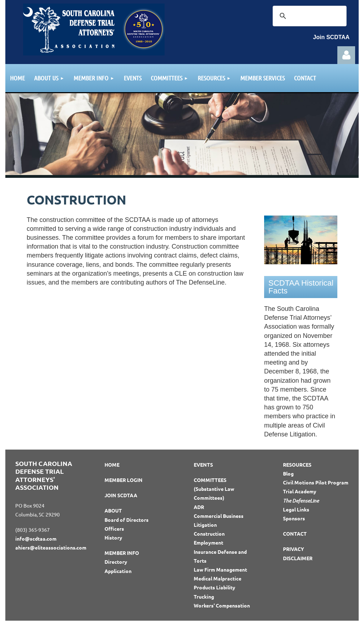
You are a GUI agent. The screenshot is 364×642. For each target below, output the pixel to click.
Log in (346, 55)
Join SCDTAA (331, 37)
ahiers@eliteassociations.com (51, 547)
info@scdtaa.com (36, 538)
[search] (309, 16)
